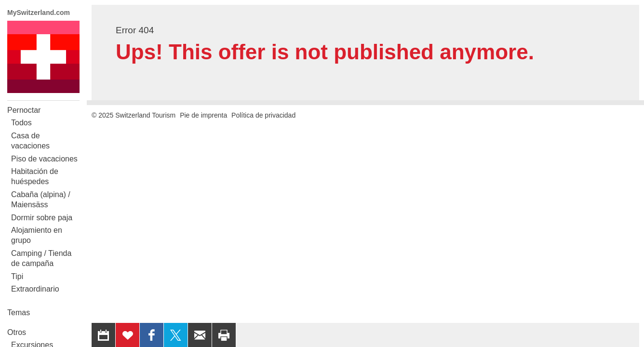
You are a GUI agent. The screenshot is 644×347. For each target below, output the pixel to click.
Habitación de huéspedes (35, 176)
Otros (17, 332)
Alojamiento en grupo (37, 235)
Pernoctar (24, 110)
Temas (19, 313)
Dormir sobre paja (42, 218)
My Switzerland (43, 57)
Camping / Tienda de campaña (41, 258)
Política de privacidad (263, 115)
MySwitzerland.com (39, 13)
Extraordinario (35, 289)
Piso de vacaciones (44, 159)
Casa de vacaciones (30, 141)
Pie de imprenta (203, 115)
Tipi (17, 276)
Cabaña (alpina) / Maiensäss (41, 200)
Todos (21, 123)
